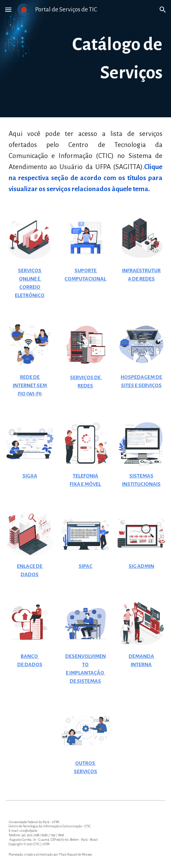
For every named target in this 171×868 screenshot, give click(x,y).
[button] (8, 9)
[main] (85, 59)
